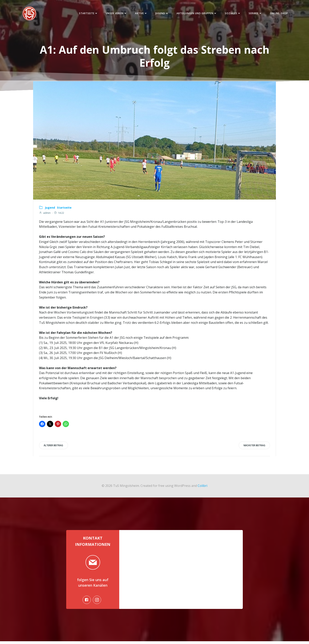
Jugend (161, 14)
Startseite (87, 14)
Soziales (231, 14)
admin (45, 214)
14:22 (59, 214)
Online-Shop (278, 14)
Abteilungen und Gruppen (195, 14)
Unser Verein (115, 14)
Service (254, 14)
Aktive (140, 14)
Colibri (202, 487)
